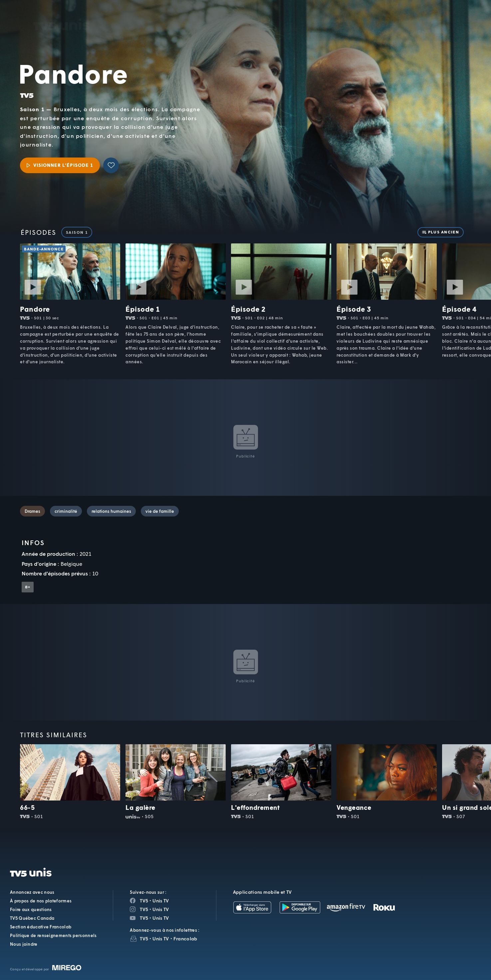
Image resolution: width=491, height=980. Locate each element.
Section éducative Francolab (41, 927)
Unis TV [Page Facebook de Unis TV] (161, 901)
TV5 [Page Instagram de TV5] (144, 909)
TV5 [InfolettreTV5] (144, 939)
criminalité (66, 511)
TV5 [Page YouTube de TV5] (144, 918)
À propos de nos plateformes (41, 901)
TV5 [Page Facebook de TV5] (144, 901)
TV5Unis (62, 15)
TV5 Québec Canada (32, 918)
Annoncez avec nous (32, 892)
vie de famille (160, 511)
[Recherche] (463, 22)
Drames (32, 511)
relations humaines (111, 511)
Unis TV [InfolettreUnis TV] (161, 939)
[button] (373, 22)
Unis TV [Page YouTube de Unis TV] (161, 918)
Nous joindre (24, 944)
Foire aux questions (31, 909)
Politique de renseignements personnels (53, 935)
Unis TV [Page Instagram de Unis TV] (161, 909)
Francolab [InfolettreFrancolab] (185, 939)
